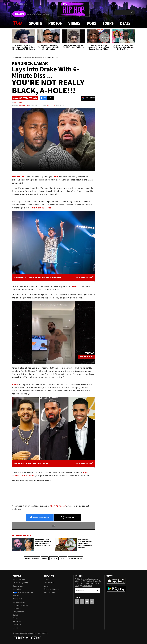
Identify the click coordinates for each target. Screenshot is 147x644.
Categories (17, 609)
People (16, 618)
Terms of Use (18, 586)
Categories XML (19, 612)
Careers (47, 586)
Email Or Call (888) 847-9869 (38, 14)
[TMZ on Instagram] (25, 4)
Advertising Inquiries (51, 589)
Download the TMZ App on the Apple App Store (116, 581)
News (18, 23)
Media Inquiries (49, 592)
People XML (17, 621)
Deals (125, 24)
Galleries (16, 615)
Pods (91, 24)
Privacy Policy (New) (20, 583)
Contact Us (48, 580)
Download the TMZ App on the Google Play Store (116, 589)
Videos (74, 24)
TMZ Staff (18, 102)
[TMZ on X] (17, 4)
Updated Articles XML (21, 605)
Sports (35, 24)
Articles (16, 596)
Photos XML (17, 625)
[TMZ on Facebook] (14, 4)
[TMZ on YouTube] (87, 602)
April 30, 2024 (24, 105)
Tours (108, 24)
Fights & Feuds (75, 558)
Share (40, 518)
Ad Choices (17, 589)
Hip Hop (54, 558)
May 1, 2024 (51, 105)
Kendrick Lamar (32, 558)
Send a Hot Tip (49, 583)
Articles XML (18, 599)
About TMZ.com (19, 580)
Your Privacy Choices (23, 592)
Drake (45, 558)
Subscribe (97, 591)
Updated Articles (19, 602)
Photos (55, 24)
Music (63, 558)
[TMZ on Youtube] (21, 4)
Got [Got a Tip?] (19, 14)
